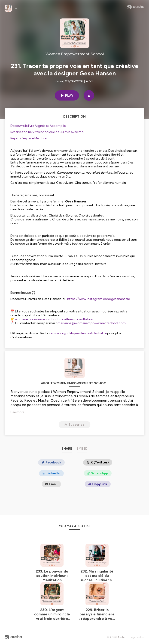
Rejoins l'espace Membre (28, 138)
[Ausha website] (136, 7)
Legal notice (137, 637)
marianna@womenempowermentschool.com (92, 323)
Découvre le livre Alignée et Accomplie (38, 126)
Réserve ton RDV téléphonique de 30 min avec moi (47, 132)
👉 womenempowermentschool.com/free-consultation (52, 319)
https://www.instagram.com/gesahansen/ (99, 299)
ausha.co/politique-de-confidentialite (79, 333)
